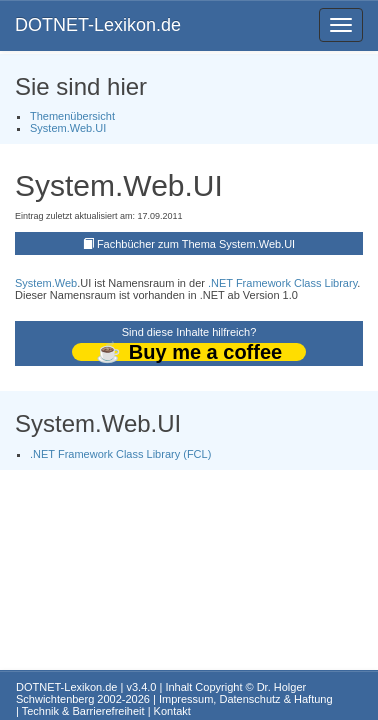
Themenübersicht (72, 116)
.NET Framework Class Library (282, 283)
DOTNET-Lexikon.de (98, 25)
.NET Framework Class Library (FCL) (120, 454)
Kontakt (172, 711)
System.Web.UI (68, 128)
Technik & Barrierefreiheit (83, 711)
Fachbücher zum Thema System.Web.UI (196, 244)
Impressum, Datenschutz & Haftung (246, 699)
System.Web (46, 283)
